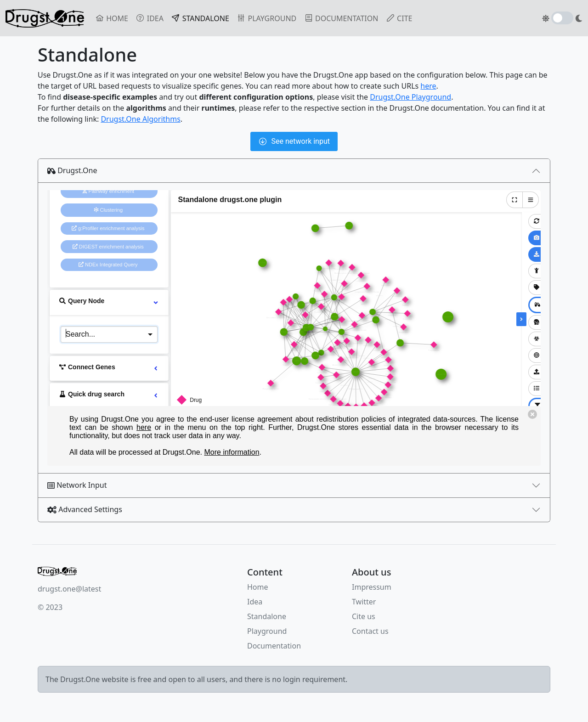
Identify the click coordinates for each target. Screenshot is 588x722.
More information (232, 452)
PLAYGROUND (266, 18)
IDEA (150, 18)
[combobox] (109, 333)
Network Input (77, 485)
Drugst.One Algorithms (140, 119)
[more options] (156, 302)
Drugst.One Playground (410, 97)
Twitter (364, 602)
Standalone (267, 616)
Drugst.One (72, 170)
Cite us (364, 616)
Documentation (274, 646)
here (428, 86)
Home (258, 587)
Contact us (370, 631)
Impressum (372, 587)
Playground (267, 631)
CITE (399, 18)
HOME (112, 18)
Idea (255, 602)
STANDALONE (202, 18)
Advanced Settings (85, 509)
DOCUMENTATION (341, 18)
